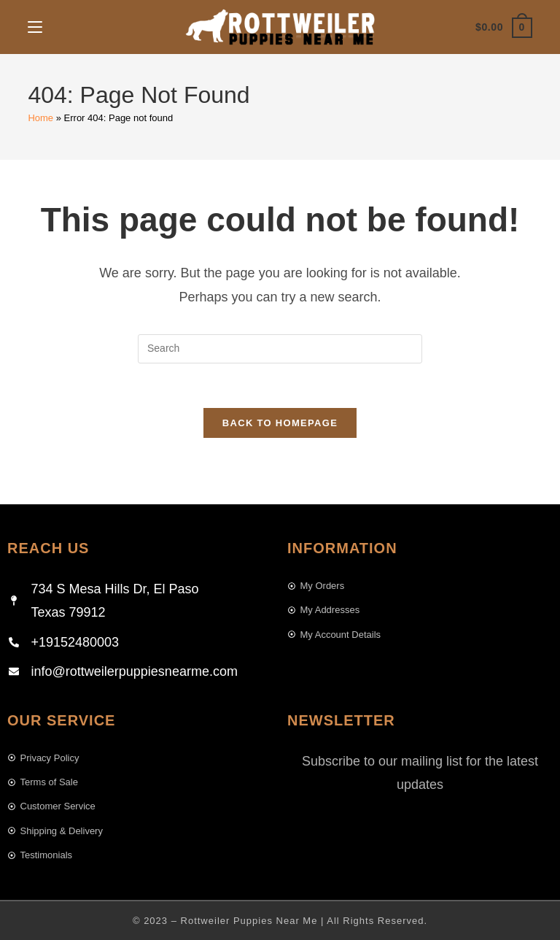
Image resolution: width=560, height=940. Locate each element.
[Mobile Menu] (35, 27)
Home (40, 118)
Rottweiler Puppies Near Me (249, 921)
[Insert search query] (280, 349)
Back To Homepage (280, 423)
